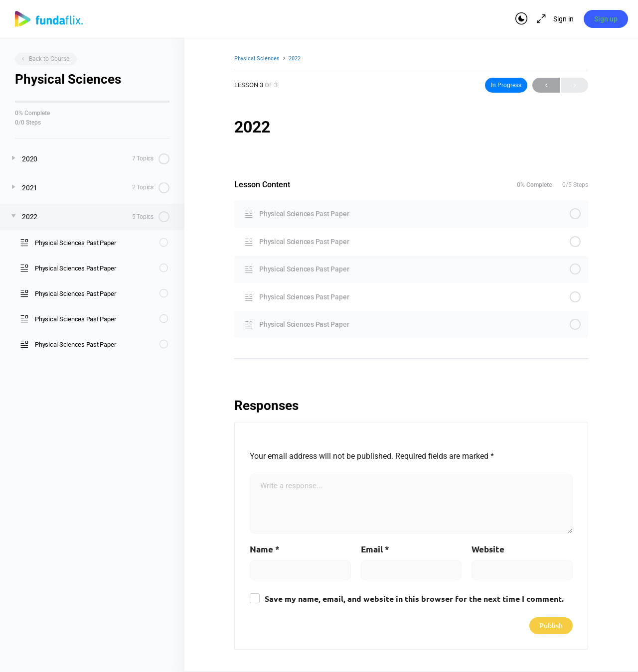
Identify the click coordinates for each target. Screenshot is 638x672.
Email (375, 550)
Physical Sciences (257, 59)
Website (488, 550)
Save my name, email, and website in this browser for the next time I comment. (414, 600)
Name (265, 550)
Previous (546, 85)
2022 (295, 59)
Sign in (563, 19)
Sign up (606, 19)
